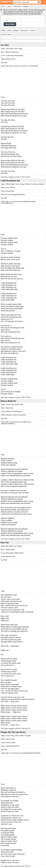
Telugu (3, 30)
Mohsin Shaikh (10, 184)
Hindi (9, 30)
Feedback (26, 6)
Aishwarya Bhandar (38, 184)
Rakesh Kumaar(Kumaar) (14, 411)
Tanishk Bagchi (10, 549)
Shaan (17, 736)
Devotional (24, 30)
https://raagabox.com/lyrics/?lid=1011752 (17, 866)
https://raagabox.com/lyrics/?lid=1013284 (17, 397)
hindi (6, 62)
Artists (9, 6)
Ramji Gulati (19, 404)
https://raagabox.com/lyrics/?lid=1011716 (17, 728)
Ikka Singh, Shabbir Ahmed (15, 553)
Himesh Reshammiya (12, 52)
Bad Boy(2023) (11, 59)
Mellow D (28, 184)
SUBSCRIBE (10, 24)
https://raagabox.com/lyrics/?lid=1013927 (17, 177)
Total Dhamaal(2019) (13, 746)
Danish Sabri (10, 191)
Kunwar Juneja (11, 742)
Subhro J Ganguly (25, 736)
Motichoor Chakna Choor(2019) (16, 415)
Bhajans (16, 30)
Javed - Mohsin (10, 188)
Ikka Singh (9, 546)
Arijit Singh (9, 48)
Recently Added (6, 34)
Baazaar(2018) (10, 556)
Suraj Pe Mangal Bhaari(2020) (15, 194)
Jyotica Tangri (18, 48)
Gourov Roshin (10, 739)
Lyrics (3, 6)
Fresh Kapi (17, 6)
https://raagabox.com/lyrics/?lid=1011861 (17, 539)
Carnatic (32, 30)
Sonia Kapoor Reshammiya (15, 55)
